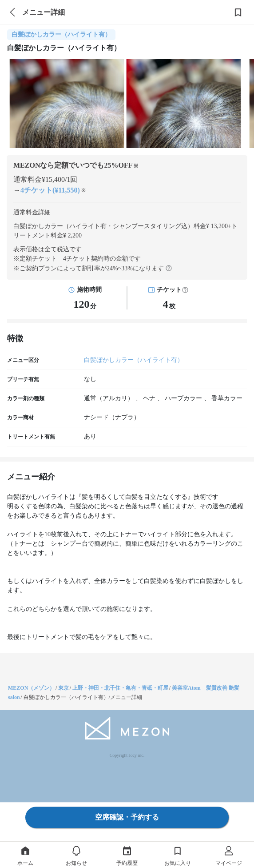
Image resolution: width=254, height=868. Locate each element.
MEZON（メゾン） (31, 688)
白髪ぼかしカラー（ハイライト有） (134, 360)
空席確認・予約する (127, 817)
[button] (185, 290)
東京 (63, 688)
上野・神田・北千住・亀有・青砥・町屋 (120, 688)
